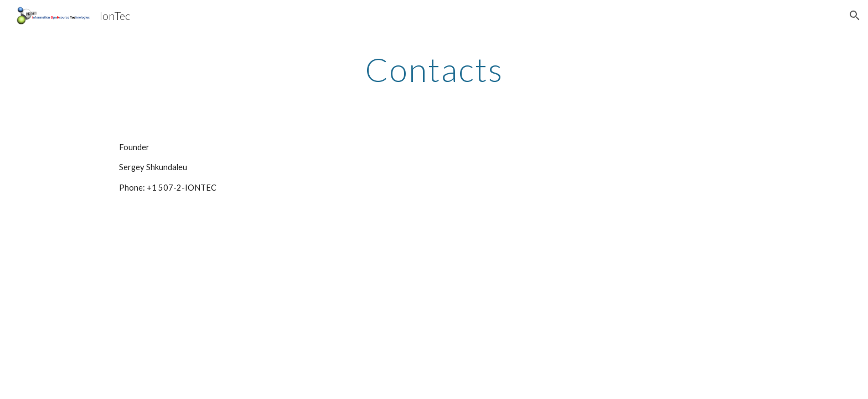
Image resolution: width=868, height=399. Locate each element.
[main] (434, 69)
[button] (855, 16)
